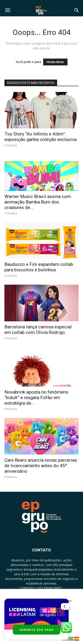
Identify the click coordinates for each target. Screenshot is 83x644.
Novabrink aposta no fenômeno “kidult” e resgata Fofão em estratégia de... (36, 398)
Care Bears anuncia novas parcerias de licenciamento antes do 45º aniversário (41, 466)
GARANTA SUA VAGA (37, 630)
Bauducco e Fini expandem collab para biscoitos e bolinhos (39, 267)
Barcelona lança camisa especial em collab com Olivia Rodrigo (38, 330)
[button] (8, 10)
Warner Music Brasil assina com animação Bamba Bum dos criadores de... (38, 202)
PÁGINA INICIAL (55, 62)
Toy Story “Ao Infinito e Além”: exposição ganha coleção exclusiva (41, 137)
